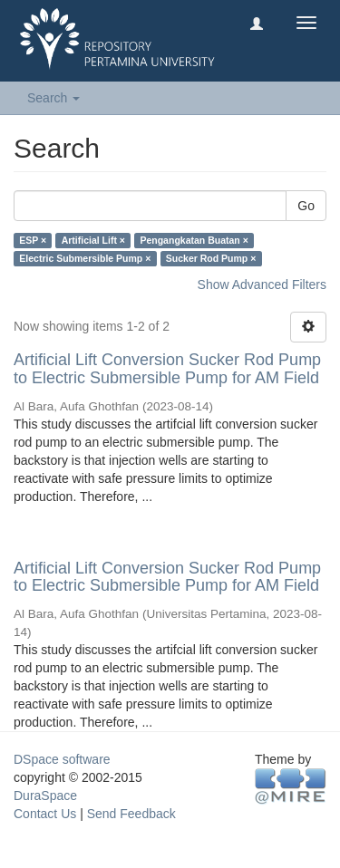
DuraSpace (45, 796)
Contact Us (45, 814)
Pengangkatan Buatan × (194, 240)
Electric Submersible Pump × (85, 258)
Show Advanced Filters (262, 285)
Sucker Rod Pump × (211, 258)
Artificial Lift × (93, 240)
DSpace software (62, 759)
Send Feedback (131, 814)
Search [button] (53, 98)
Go (306, 206)
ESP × (33, 240)
